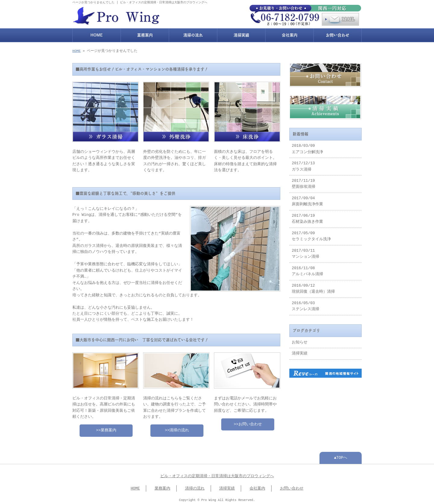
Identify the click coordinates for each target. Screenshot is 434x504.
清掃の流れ (193, 35)
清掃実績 (241, 35)
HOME (97, 35)
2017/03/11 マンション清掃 (305, 252)
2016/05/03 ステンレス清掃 (305, 304)
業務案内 (145, 35)
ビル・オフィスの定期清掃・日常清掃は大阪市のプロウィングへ (217, 474)
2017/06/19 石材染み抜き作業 (307, 217)
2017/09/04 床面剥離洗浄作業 (307, 200)
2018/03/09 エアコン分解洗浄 (307, 147)
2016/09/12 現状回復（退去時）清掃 (313, 287)
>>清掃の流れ (177, 429)
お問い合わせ (338, 35)
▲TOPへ (341, 456)
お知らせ (300, 341)
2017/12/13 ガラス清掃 (303, 165)
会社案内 (290, 35)
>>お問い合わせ (248, 423)
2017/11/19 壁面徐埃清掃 (303, 182)
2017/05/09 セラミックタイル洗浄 (311, 235)
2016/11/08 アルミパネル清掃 (307, 269)
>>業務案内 (106, 429)
